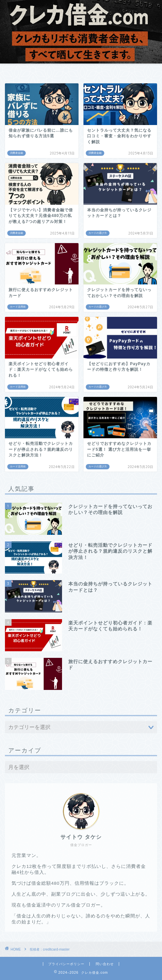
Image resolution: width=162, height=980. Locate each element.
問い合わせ (105, 964)
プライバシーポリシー (66, 964)
